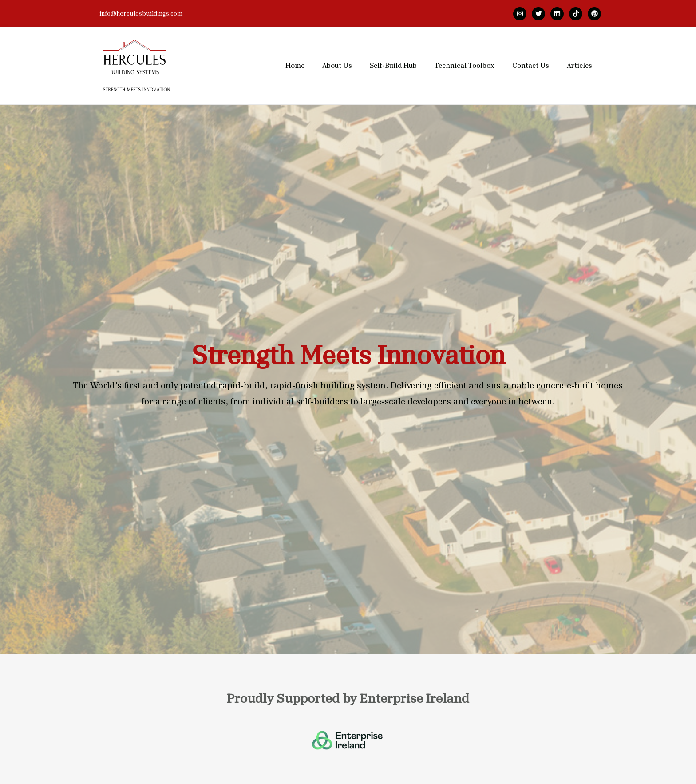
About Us (337, 66)
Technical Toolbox (465, 66)
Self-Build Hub (393, 66)
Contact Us (531, 66)
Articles (579, 66)
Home (295, 66)
